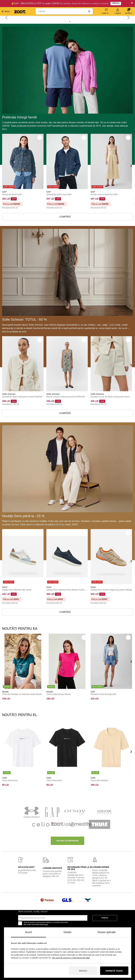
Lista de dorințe (107, 11)
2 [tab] (70, 22)
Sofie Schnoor (9, 394)
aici (47, 924)
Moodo (5, 692)
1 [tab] (65, 22)
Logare (118, 11)
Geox (5, 587)
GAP (4, 192)
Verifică (128, 11)
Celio (5, 778)
